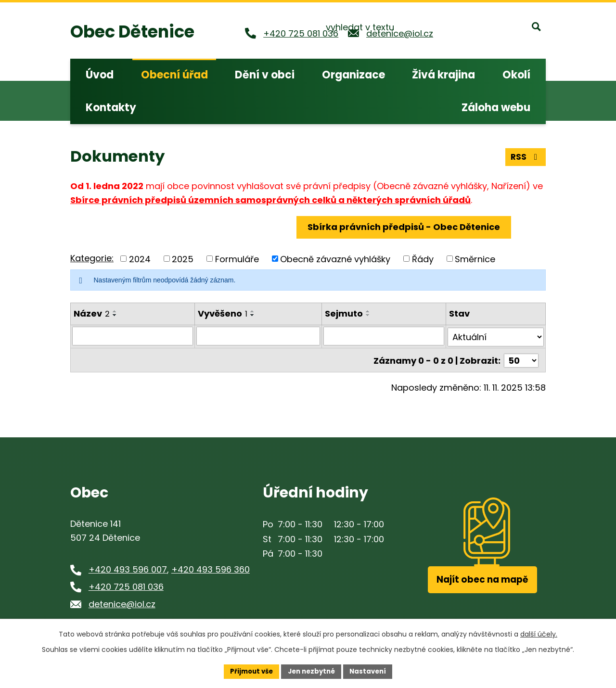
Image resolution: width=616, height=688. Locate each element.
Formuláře (237, 259)
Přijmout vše (248, 671)
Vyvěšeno (223, 313)
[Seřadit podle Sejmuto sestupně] (369, 315)
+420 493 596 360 (211, 567)
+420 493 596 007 (128, 567)
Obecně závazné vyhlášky (335, 259)
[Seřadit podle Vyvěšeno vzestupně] (253, 311)
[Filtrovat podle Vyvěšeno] (258, 336)
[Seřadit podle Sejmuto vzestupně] (369, 311)
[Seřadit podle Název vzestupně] (115, 311)
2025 (183, 259)
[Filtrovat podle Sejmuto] (384, 336)
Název (92, 313)
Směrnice (475, 259)
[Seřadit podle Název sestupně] (115, 315)
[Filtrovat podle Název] (133, 336)
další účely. (539, 633)
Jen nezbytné (312, 671)
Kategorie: (92, 258)
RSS (525, 156)
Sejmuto (344, 313)
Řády (423, 259)
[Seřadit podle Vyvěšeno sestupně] (253, 315)
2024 (140, 259)
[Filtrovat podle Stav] (496, 336)
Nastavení (372, 671)
